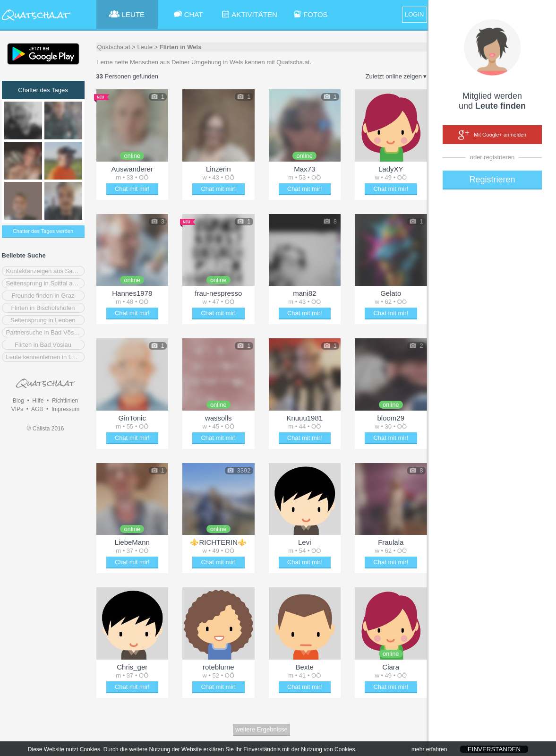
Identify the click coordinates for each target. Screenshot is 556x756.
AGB (37, 409)
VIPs (17, 409)
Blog (18, 401)
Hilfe (38, 401)
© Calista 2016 (46, 429)
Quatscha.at (114, 47)
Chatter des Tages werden (43, 231)
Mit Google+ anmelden (492, 135)
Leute (145, 47)
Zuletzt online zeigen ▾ (396, 76)
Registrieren (492, 180)
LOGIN (414, 14)
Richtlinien (65, 401)
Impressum (65, 409)
